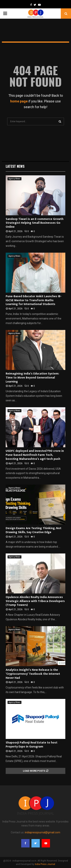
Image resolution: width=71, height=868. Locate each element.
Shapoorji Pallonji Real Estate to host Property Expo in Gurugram (32, 745)
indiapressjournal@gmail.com (43, 832)
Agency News (14, 179)
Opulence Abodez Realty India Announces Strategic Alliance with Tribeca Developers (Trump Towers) (35, 601)
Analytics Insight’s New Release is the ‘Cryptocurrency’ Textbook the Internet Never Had (33, 674)
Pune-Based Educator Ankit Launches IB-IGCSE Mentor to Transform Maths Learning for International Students (34, 300)
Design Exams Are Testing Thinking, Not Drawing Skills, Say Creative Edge (34, 530)
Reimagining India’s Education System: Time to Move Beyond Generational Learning (32, 378)
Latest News (15, 166)
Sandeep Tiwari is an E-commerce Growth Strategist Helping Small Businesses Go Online (35, 223)
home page (19, 101)
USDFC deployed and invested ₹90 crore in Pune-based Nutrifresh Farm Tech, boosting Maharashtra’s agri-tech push (35, 455)
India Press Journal (45, 864)
